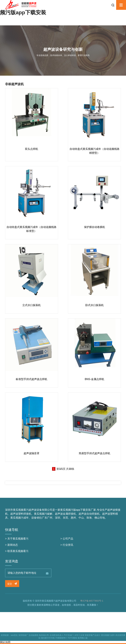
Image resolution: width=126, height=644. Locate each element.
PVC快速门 (69, 635)
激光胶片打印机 (48, 638)
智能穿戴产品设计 (93, 635)
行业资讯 (68, 545)
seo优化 (14, 635)
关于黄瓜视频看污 (18, 539)
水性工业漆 (79, 635)
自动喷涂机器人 (56, 635)
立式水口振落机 (31, 305)
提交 (12, 584)
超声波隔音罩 (31, 453)
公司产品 (68, 539)
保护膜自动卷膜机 (94, 227)
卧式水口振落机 (94, 305)
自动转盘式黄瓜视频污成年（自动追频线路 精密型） (94, 151)
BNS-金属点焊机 (94, 379)
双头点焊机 (31, 149)
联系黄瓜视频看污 (18, 551)
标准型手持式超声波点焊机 (31, 379)
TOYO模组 (72, 638)
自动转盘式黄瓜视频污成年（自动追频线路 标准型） (31, 229)
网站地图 (5, 642)
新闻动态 (13, 545)
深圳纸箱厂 (23, 635)
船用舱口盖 (83, 638)
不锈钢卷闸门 (61, 638)
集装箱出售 (44, 635)
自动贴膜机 (34, 635)
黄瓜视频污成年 (108, 635)
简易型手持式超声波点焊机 (94, 453)
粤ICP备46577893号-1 (92, 601)
